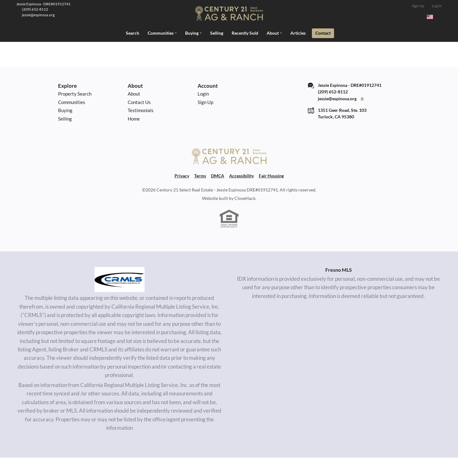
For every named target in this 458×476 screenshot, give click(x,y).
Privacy (182, 194)
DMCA (218, 194)
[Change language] (433, 17)
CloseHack (245, 217)
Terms (200, 194)
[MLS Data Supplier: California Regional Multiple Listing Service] (120, 298)
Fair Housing (271, 194)
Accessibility (241, 194)
